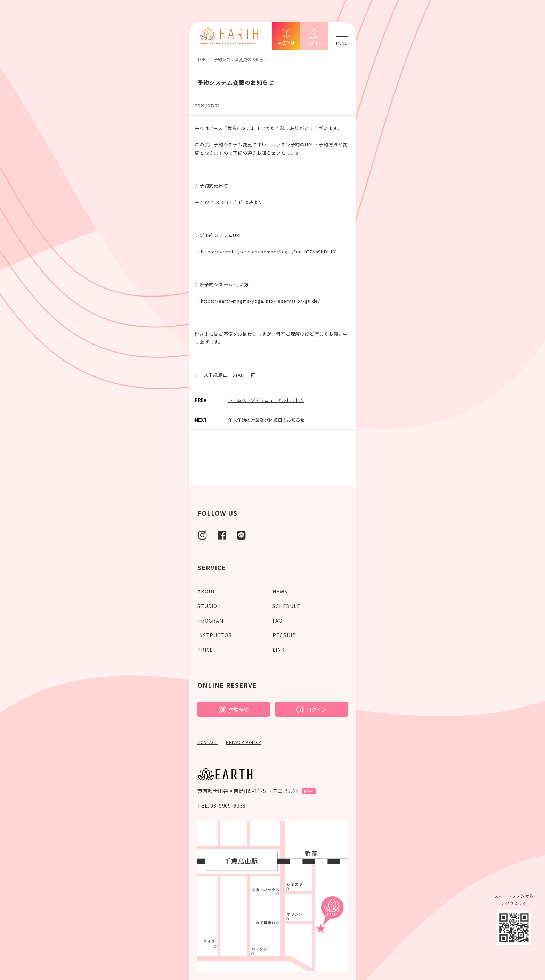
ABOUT (207, 591)
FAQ (278, 621)
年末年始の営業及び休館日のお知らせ (266, 420)
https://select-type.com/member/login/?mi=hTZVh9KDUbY (269, 252)
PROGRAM (210, 621)
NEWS (280, 591)
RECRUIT (284, 635)
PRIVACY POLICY (244, 742)
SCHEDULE (286, 606)
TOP (202, 59)
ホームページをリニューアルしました (266, 400)
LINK (278, 650)
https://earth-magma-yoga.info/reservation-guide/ (261, 301)
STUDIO (207, 606)
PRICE (205, 650)
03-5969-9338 (228, 805)
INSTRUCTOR (215, 635)
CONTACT (208, 742)
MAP (309, 791)
